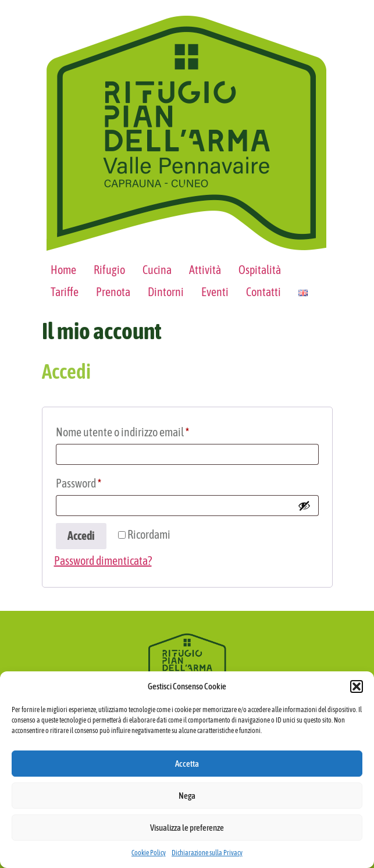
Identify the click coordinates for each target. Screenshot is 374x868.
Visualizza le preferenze (187, 828)
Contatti (263, 292)
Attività (205, 270)
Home (63, 270)
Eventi (215, 292)
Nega (187, 796)
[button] (357, 686)
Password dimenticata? (103, 561)
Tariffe (65, 292)
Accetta (187, 764)
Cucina (157, 270)
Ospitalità (260, 270)
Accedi (81, 536)
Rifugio (109, 270)
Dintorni (166, 292)
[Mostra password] (304, 506)
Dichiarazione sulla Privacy (207, 853)
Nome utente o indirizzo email (142, 430)
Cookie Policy (149, 853)
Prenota (113, 292)
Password (98, 481)
